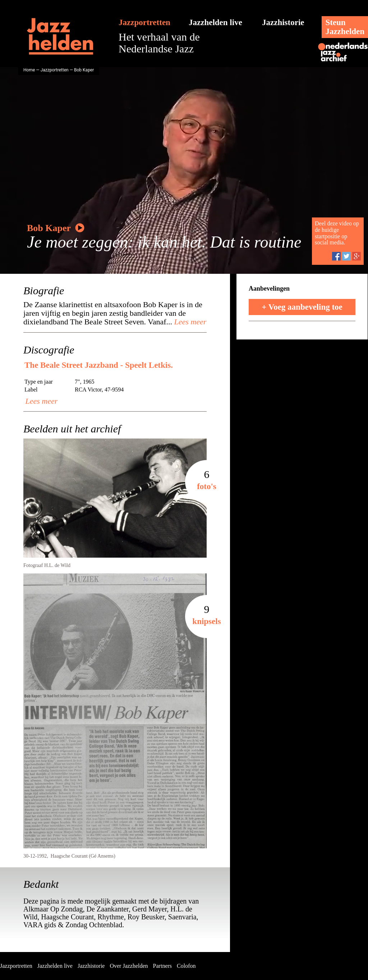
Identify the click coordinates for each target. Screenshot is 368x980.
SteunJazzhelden (345, 27)
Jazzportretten (144, 22)
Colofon (186, 966)
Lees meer (189, 322)
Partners (162, 966)
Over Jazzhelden (129, 966)
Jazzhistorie (283, 22)
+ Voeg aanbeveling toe (302, 307)
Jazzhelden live (215, 22)
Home (29, 70)
